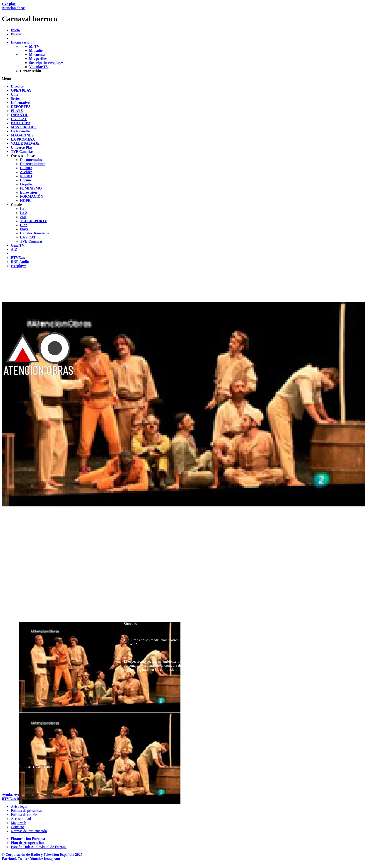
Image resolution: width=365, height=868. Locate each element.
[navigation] (182, 176)
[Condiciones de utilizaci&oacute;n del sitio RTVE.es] (19, 806)
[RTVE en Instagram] (52, 859)
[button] (182, 79)
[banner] (182, 12)
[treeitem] (17, 86)
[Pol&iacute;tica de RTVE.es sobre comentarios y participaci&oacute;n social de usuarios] (29, 831)
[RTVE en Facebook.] (10, 859)
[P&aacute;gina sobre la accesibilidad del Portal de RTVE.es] (21, 819)
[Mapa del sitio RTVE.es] (18, 823)
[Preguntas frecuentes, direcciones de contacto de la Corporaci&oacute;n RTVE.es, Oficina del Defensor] (17, 827)
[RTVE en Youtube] (37, 859)
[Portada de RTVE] (9, 799)
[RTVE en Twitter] (24, 859)
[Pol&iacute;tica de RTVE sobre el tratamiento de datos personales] (27, 811)
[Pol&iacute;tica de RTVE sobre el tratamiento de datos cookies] (25, 815)
